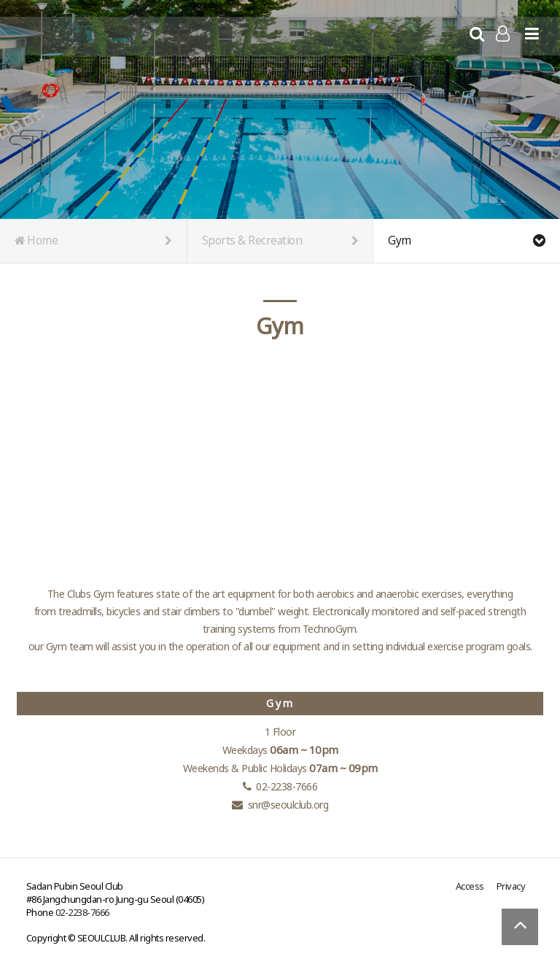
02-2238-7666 (82, 912)
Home (93, 241)
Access (470, 886)
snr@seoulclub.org (288, 805)
